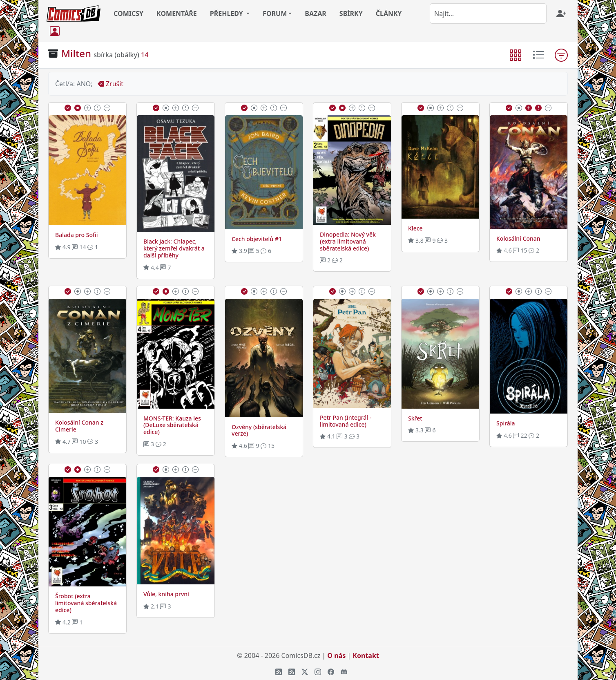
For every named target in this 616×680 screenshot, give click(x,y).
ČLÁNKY (389, 13)
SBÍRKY (351, 13)
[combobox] (488, 13)
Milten (76, 53)
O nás (336, 655)
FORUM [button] (275, 13)
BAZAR (316, 13)
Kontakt (366, 655)
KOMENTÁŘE (177, 13)
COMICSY (128, 13)
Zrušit (110, 84)
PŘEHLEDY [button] (227, 13)
